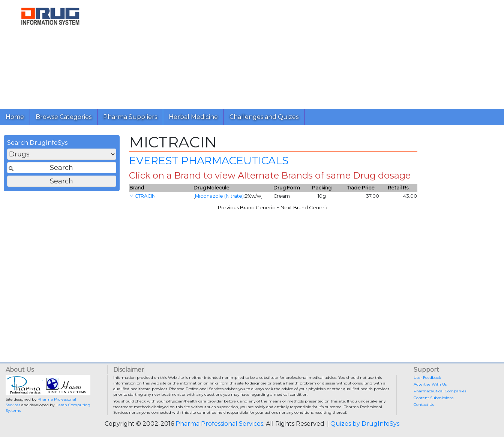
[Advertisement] (299, 53)
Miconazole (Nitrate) (219, 196)
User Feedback (427, 378)
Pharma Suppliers (130, 117)
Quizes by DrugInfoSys (365, 424)
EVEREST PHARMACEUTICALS (209, 161)
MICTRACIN (142, 196)
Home (15, 117)
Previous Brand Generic (247, 208)
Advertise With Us (430, 384)
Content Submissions (433, 398)
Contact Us (424, 405)
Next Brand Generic (304, 208)
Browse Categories (64, 117)
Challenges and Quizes (264, 117)
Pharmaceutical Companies (440, 391)
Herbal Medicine (193, 117)
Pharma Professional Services (219, 424)
